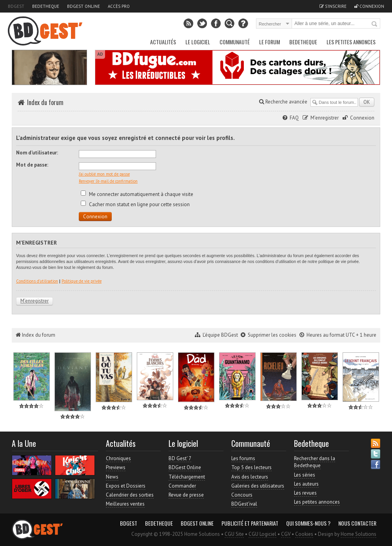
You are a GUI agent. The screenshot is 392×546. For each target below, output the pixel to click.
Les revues (305, 493)
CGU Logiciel (262, 534)
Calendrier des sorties (130, 495)
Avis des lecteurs (250, 477)
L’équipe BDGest (220, 335)
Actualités (163, 42)
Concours (242, 495)
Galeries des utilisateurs (258, 486)
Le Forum (269, 42)
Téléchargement (187, 477)
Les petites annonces (351, 42)
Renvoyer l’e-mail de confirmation (108, 181)
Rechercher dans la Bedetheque (315, 462)
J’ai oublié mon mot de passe (104, 174)
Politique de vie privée (82, 281)
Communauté (235, 42)
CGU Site (234, 534)
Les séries (305, 475)
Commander (182, 486)
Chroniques (118, 458)
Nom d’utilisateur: (37, 153)
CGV (286, 534)
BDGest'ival (244, 504)
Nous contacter (357, 523)
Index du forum (45, 102)
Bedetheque (46, 6)
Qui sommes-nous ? (308, 523)
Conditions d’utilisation (37, 281)
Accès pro (119, 6)
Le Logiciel (198, 42)
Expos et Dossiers (126, 486)
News (112, 477)
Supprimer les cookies (272, 335)
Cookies (304, 534)
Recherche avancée (283, 102)
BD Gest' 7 (180, 458)
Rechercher (375, 24)
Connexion (369, 6)
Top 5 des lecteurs (251, 467)
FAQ (294, 118)
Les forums (243, 458)
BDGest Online (83, 6)
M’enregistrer (325, 118)
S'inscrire (333, 6)
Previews (116, 467)
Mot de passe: (32, 165)
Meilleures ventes (125, 504)
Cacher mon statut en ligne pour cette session (135, 204)
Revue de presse (186, 495)
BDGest (16, 6)
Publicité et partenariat (250, 523)
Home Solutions (358, 534)
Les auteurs (306, 484)
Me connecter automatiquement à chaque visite (137, 194)
